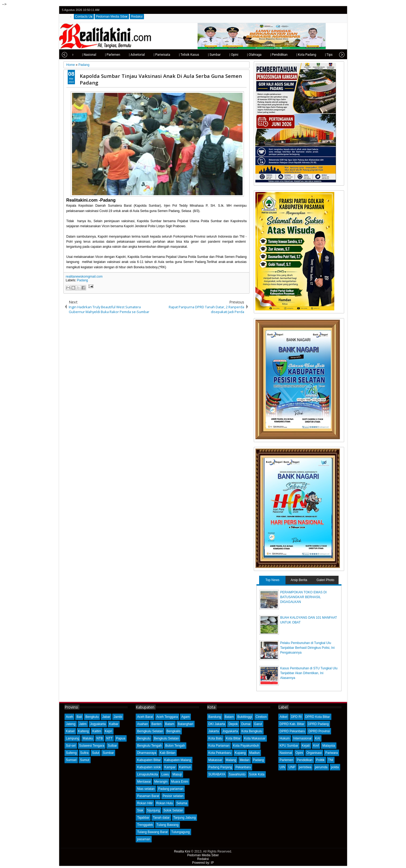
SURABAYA (217, 774)
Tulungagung (180, 832)
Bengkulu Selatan (166, 738)
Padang (83, 280)
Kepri (108, 731)
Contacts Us (84, 17)
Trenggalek (145, 825)
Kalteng (84, 731)
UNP (292, 767)
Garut (258, 724)
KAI (318, 738)
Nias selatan (146, 789)
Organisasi (314, 753)
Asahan (142, 724)
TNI (331, 760)
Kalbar (114, 724)
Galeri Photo (325, 580)
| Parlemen (102, 55)
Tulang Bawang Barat (152, 832)
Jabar (106, 717)
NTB (100, 738)
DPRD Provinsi (319, 731)
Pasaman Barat (148, 796)
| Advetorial (126, 55)
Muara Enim (180, 782)
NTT (109, 738)
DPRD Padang (318, 724)
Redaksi (137, 17)
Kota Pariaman (219, 746)
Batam (170, 724)
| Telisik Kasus (178, 55)
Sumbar (108, 753)
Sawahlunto (237, 774)
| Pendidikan (268, 55)
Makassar (215, 760)
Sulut (96, 753)
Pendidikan (305, 760)
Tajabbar (143, 818)
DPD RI (296, 717)
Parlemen (286, 760)
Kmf (316, 746)
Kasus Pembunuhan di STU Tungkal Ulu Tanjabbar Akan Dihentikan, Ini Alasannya (309, 673)
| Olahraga (244, 55)
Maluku (88, 738)
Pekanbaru (243, 767)
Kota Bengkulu (252, 731)
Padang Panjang (220, 767)
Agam (185, 717)
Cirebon (261, 717)
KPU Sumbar (289, 746)
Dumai (246, 724)
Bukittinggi (245, 717)
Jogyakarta (98, 724)
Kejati (306, 746)
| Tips (318, 55)
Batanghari (186, 724)
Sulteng (71, 753)
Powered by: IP (203, 863)
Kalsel (70, 731)
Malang (231, 760)
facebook (327, 10)
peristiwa (305, 767)
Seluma (182, 803)
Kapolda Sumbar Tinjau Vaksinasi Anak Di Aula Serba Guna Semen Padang (161, 79)
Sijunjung (153, 810)
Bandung (215, 717)
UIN (282, 767)
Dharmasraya (147, 753)
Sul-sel (71, 746)
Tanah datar (161, 818)
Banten (156, 724)
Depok (233, 724)
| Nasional (79, 55)
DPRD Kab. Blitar (292, 724)
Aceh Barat (145, 717)
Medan (245, 760)
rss (341, 10)
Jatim (83, 724)
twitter (320, 10)
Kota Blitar (233, 738)
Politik (320, 760)
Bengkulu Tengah (149, 746)
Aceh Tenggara (167, 717)
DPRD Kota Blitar (318, 717)
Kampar (170, 767)
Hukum (285, 738)
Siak (140, 810)
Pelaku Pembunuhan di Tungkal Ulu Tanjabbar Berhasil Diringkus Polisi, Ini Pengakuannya (307, 648)
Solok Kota (257, 774)
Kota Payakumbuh (246, 746)
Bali (79, 717)
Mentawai (144, 782)
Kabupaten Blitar (149, 760)
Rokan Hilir (145, 803)
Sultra (84, 753)
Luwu (165, 774)
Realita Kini (182, 851)
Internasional (302, 738)
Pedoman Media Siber (112, 17)
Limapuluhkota (147, 774)
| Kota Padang (296, 55)
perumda (321, 767)
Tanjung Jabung (185, 818)
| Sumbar (204, 55)
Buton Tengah (175, 746)
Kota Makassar (255, 738)
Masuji (177, 774)
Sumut (85, 760)
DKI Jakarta (217, 724)
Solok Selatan (173, 810)
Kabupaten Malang (178, 760)
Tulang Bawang (168, 825)
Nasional (286, 753)
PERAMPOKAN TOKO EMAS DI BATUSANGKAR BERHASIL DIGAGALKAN (303, 597)
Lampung (73, 738)
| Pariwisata (151, 55)
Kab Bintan (168, 753)
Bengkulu (92, 717)
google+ (334, 10)
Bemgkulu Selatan (150, 731)
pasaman (144, 839)
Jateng (71, 724)
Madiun (254, 753)
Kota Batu (216, 738)
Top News (272, 580)
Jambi (118, 717)
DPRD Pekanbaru (292, 731)
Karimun (185, 767)
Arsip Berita (299, 580)
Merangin (161, 782)
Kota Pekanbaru (220, 753)
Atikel (284, 717)
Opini (299, 753)
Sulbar (112, 746)
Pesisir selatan (173, 796)
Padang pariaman (171, 789)
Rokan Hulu (165, 803)
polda (335, 767)
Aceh (69, 717)
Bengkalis (174, 731)
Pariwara (331, 753)
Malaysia (329, 746)
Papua (121, 738)
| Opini (223, 55)
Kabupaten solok (149, 767)
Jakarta (214, 731)
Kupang (240, 753)
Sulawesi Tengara (92, 746)
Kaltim (97, 731)
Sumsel (71, 760)
